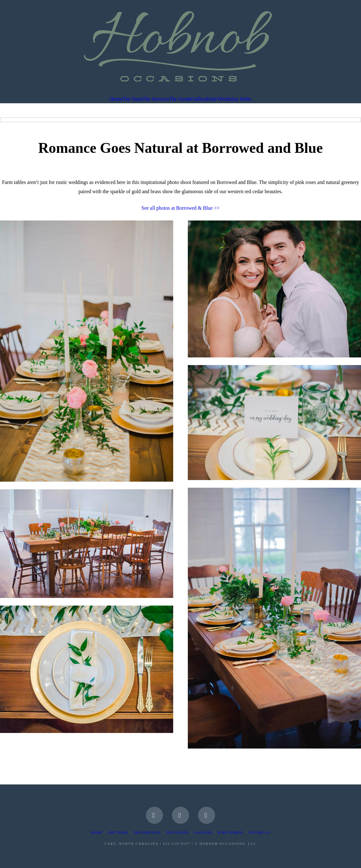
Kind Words (230, 832)
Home (97, 832)
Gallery (203, 832)
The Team (118, 832)
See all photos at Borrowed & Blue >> (180, 208)
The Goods (177, 832)
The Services (147, 832)
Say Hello (259, 832)
